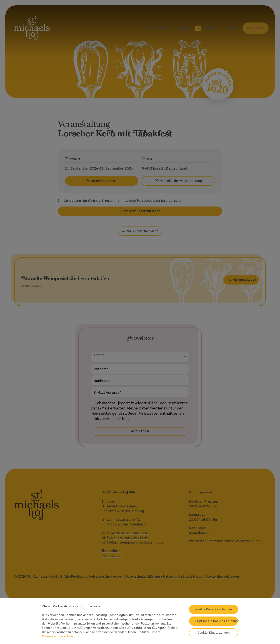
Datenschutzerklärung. (59, 636)
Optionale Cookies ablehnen (218, 621)
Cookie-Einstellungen (214, 633)
